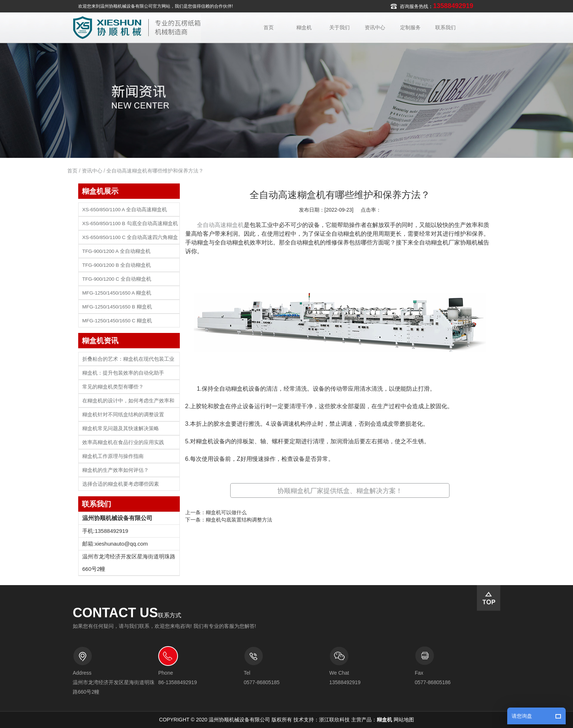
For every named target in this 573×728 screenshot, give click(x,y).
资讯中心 (375, 27)
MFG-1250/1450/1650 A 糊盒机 (117, 293)
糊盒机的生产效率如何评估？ (115, 470)
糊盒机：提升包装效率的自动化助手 (123, 373)
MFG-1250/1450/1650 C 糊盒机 (117, 321)
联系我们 (445, 27)
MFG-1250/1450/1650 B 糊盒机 (117, 307)
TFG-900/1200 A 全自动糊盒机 (116, 251)
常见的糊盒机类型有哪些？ (113, 387)
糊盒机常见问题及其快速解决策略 (121, 429)
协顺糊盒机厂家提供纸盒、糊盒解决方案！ (340, 491)
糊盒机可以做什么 (226, 512)
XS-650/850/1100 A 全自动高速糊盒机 (125, 210)
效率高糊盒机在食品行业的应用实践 (123, 442)
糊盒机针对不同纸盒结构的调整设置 (123, 415)
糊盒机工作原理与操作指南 (113, 456)
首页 (269, 27)
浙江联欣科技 (334, 720)
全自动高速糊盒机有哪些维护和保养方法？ (155, 171)
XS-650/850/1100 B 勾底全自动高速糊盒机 (130, 223)
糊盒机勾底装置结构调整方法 (239, 520)
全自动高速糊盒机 (220, 225)
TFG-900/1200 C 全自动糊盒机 (117, 279)
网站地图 (404, 720)
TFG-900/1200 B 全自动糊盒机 (117, 265)
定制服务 (410, 27)
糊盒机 (304, 27)
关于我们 (339, 27)
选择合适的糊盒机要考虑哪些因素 (121, 484)
